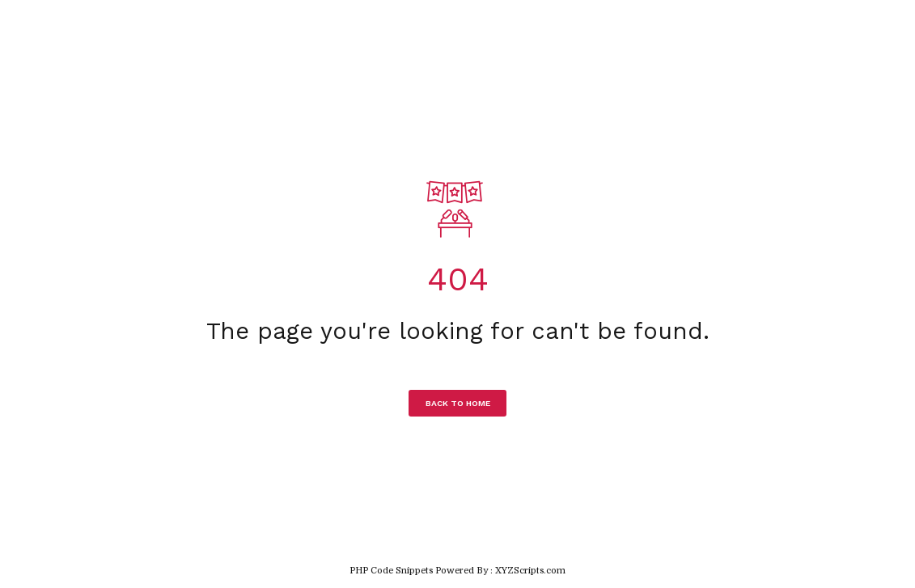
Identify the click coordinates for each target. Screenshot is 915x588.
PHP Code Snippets (391, 571)
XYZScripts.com (530, 571)
